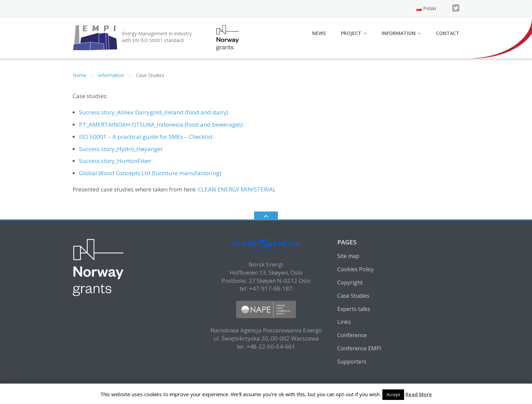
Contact (448, 33)
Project (351, 33)
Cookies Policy (355, 269)
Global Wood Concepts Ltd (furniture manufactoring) (150, 173)
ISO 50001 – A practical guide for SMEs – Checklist (146, 137)
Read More (419, 394)
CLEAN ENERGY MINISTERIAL (238, 189)
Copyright (350, 282)
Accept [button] (393, 394)
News (319, 33)
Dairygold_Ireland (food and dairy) (182, 112)
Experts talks (354, 309)
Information (399, 33)
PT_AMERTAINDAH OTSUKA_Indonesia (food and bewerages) (161, 124)
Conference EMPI (359, 348)
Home (79, 75)
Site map (348, 256)
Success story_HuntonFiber (115, 161)
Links (344, 322)
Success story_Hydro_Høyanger (121, 149)
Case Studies (353, 296)
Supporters (352, 362)
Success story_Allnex (106, 112)
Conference (352, 335)
